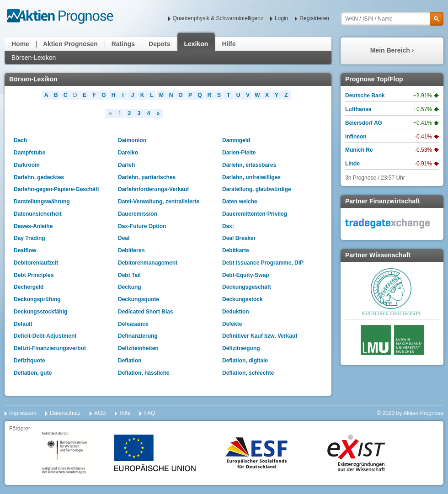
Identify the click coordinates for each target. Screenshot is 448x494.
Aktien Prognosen (70, 44)
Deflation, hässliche (144, 373)
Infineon (356, 137)
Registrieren (314, 18)
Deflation (130, 361)
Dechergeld (29, 287)
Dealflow (25, 250)
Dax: (228, 226)
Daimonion (132, 140)
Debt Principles (34, 275)
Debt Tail (129, 275)
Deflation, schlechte (248, 373)
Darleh (126, 165)
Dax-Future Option (142, 226)
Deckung (130, 287)
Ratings (123, 44)
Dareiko (128, 153)
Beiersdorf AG (364, 123)
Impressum (23, 413)
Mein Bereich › (392, 50)
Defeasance (133, 324)
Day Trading (29, 238)
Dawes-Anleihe (33, 226)
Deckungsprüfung (37, 299)
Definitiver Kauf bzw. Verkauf (260, 336)
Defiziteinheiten (138, 348)
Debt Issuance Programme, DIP (263, 263)
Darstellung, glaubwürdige (257, 189)
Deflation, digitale (245, 361)
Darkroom (27, 165)
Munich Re (359, 150)
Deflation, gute (33, 373)
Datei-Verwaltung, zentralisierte (159, 202)
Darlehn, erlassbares (249, 165)
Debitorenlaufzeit (36, 263)
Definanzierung (138, 336)
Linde (352, 164)
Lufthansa (358, 109)
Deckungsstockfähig (40, 312)
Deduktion (236, 312)
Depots (159, 44)
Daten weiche (240, 202)
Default (23, 324)
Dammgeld (236, 140)
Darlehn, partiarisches (147, 177)
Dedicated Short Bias (146, 312)
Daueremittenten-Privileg (255, 214)
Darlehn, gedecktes (39, 177)
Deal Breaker (239, 238)
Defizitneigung (241, 348)
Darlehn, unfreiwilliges (251, 177)
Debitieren (131, 250)
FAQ (149, 413)
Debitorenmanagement (148, 263)
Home (20, 44)
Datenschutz (65, 413)
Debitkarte (236, 250)
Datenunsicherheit (38, 214)
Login (281, 18)
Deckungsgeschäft (247, 287)
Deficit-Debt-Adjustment (45, 336)
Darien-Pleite (239, 153)
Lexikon (196, 44)
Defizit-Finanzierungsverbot (50, 348)
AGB (100, 413)
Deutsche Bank (365, 96)
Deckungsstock (243, 299)
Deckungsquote (139, 299)
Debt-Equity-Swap (246, 275)
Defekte (232, 324)
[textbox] (392, 19)
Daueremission (138, 214)
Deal (124, 238)
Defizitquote (29, 361)
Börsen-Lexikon (34, 58)
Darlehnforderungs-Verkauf (153, 189)
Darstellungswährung (42, 202)
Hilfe (229, 44)
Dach (20, 140)
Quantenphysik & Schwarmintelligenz (218, 18)
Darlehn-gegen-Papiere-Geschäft (56, 189)
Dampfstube (29, 153)
